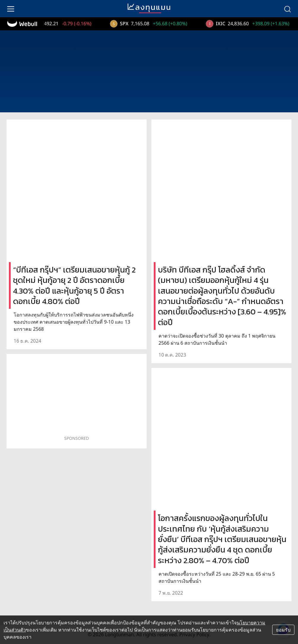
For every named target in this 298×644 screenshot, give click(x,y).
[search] (287, 9)
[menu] (11, 9)
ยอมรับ (283, 630)
